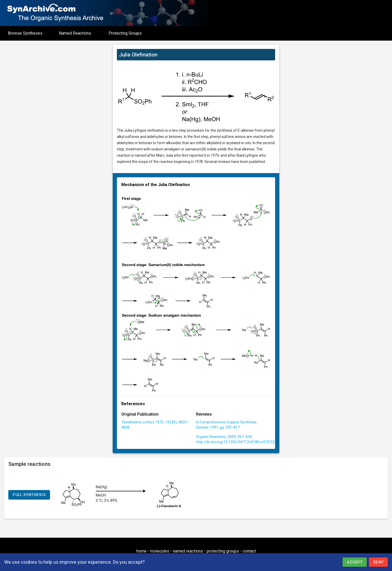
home (141, 551)
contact (249, 551)
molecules (160, 551)
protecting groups (223, 551)
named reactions (188, 551)
